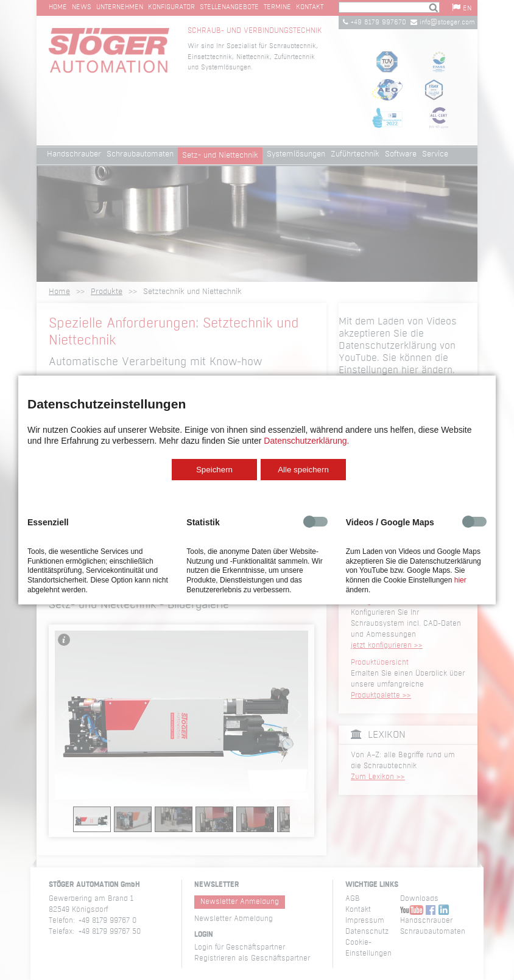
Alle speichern (303, 470)
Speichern (214, 470)
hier (460, 580)
